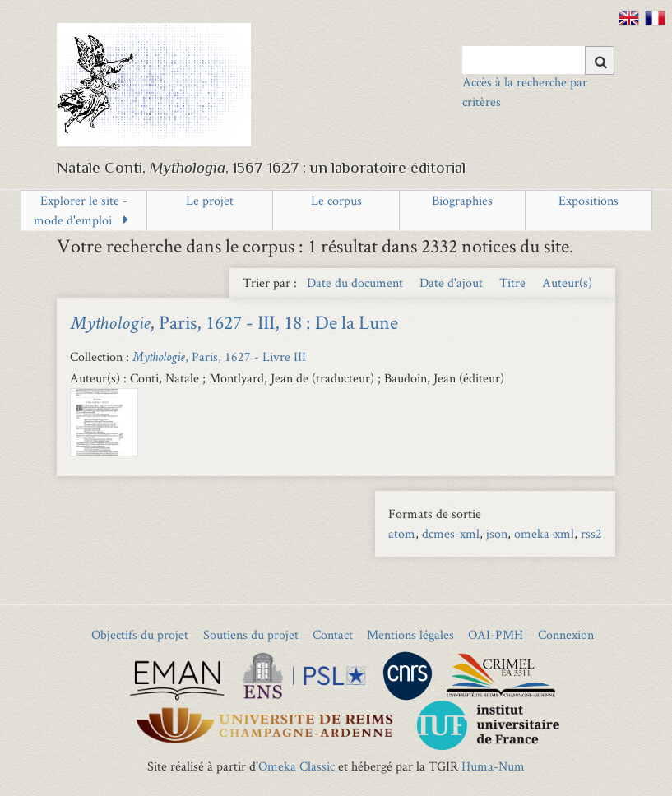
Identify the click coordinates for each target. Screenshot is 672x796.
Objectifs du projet (140, 634)
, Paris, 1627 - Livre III (219, 356)
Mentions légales (410, 634)
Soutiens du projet (251, 634)
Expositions (589, 200)
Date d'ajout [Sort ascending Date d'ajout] (453, 282)
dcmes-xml (451, 533)
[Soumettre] (600, 60)
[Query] (538, 60)
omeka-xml (544, 533)
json (497, 533)
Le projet (210, 200)
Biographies (462, 200)
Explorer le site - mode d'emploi (81, 210)
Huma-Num (493, 766)
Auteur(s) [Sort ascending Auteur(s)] (567, 282)
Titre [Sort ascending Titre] (514, 282)
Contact (333, 634)
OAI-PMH (496, 634)
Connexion (566, 634)
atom (402, 533)
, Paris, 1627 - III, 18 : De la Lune (234, 322)
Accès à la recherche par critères (525, 92)
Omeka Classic (297, 766)
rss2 (591, 533)
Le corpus (336, 200)
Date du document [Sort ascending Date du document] (357, 282)
